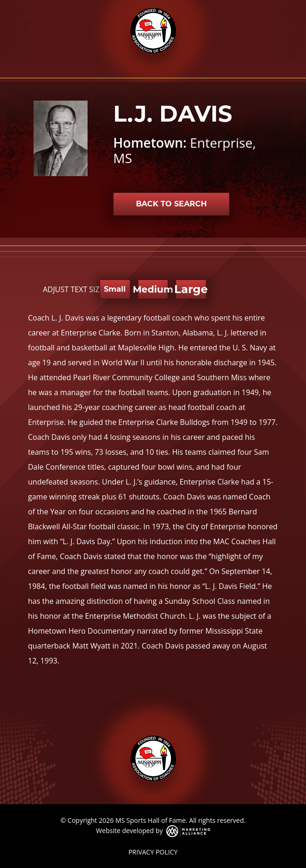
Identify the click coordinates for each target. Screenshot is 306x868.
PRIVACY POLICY (153, 852)
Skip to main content (0, 8)
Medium (153, 289)
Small (115, 289)
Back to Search (171, 204)
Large (191, 289)
